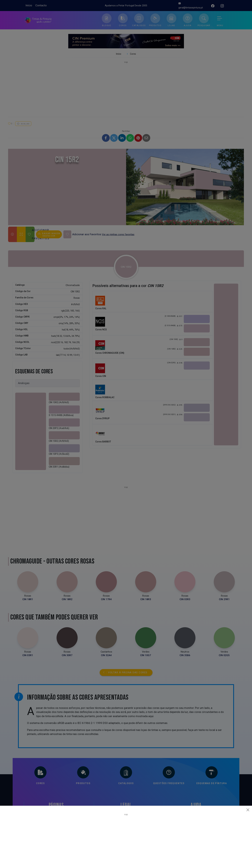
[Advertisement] (126, 838)
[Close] (248, 810)
